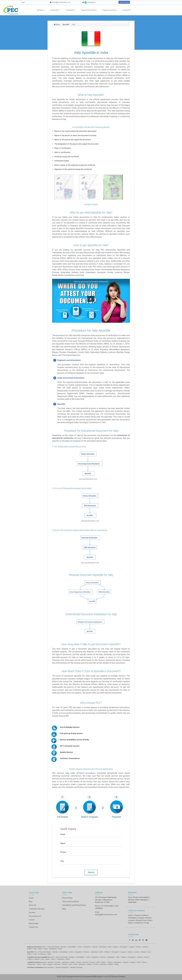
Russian (85, 962)
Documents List (35, 916)
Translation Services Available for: (39, 957)
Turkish (110, 962)
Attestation (55, 10)
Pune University (49, 967)
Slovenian (103, 964)
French (79, 962)
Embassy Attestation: (35, 947)
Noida (60, 949)
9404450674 (89, 2)
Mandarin (82, 964)
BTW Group (114, 977)
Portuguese (118, 962)
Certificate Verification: (35, 967)
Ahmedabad (144, 897)
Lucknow (30, 959)
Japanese (65, 962)
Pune (130, 897)
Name (63, 843)
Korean (92, 962)
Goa (35, 949)
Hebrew (89, 964)
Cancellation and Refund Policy (74, 905)
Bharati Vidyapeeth (62, 967)
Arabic (72, 962)
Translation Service (34, 962)
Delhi (109, 947)
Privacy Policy (67, 898)
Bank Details (34, 923)
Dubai (40, 949)
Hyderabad (103, 947)
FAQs (64, 909)
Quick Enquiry (124, 2)
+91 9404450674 (108, 906)
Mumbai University (76, 967)
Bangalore (87, 947)
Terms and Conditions (71, 901)
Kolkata (115, 947)
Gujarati (126, 962)
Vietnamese (31, 964)
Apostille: (30, 952)
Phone (63, 852)
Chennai (95, 947)
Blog (31, 901)
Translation (71, 10)
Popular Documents (89, 10)
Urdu (70, 964)
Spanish (50, 962)
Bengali (50, 964)
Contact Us (127, 10)
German (43, 962)
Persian (64, 964)
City (62, 861)
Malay (117, 964)
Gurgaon (123, 952)
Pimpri (136, 897)
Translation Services (37, 909)
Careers (32, 920)
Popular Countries (110, 10)
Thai (44, 964)
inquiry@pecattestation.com (60, 2)
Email (63, 834)
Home (31, 898)
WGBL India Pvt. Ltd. (100, 977)
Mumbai (63, 947)
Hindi (98, 962)
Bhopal (29, 949)
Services (41, 10)
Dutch (39, 964)
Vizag (45, 949)
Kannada (57, 964)
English (110, 964)
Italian (103, 962)
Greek (75, 964)
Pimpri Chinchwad (53, 947)
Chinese (58, 962)
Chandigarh (123, 947)
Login (23, 2)
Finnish (96, 964)
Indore (80, 947)
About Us (32, 905)
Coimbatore (53, 949)
